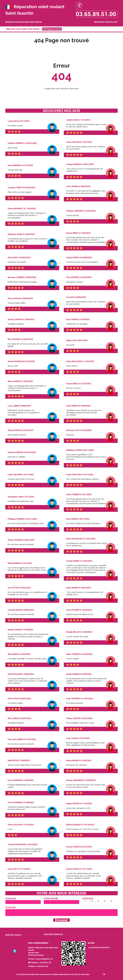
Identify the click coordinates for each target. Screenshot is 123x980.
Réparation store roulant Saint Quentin (23, 22)
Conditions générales (53, 934)
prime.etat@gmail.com (44, 959)
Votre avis (11, 908)
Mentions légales (13, 935)
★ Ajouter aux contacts (99, 948)
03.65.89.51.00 (45, 963)
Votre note (88, 899)
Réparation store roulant (106, 22)
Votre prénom (51, 899)
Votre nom (11, 899)
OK (104, 974)
